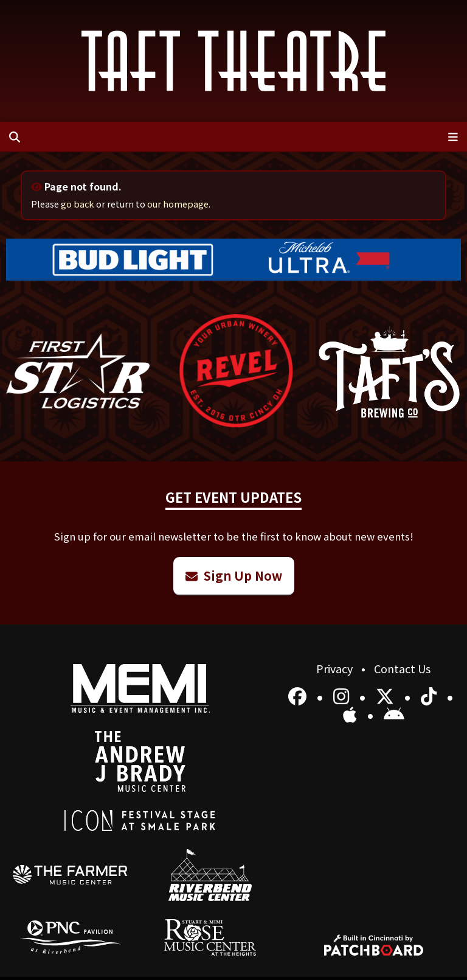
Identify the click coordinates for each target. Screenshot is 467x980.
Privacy (336, 668)
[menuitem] (70, 875)
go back (78, 204)
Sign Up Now (234, 576)
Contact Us (402, 668)
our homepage (178, 204)
